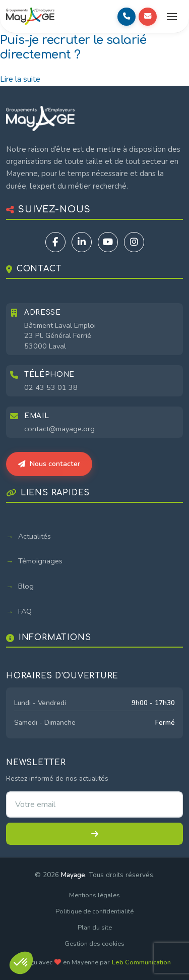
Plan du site (95, 928)
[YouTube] (108, 242)
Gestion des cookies (94, 944)
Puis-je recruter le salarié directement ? (73, 47)
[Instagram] (134, 242)
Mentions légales (94, 895)
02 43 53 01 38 (51, 387)
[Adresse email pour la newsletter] (94, 804)
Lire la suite (20, 79)
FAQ (25, 611)
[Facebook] (55, 242)
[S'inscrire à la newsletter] (94, 834)
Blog (26, 586)
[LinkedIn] (82, 242)
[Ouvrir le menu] (172, 17)
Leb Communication (141, 962)
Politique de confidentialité (94, 911)
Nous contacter (49, 464)
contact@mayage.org (59, 429)
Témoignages (40, 561)
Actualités (35, 536)
